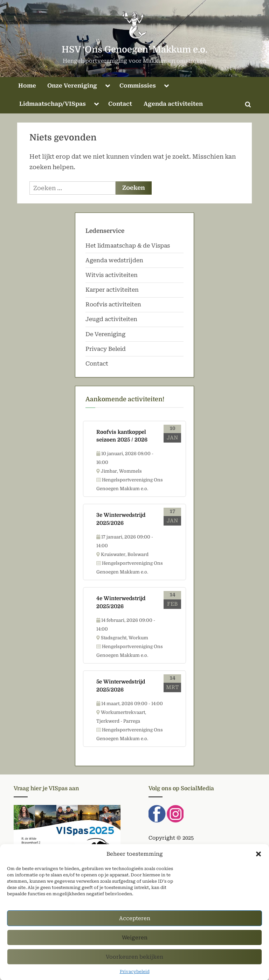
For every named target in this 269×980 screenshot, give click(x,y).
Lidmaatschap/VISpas (53, 104)
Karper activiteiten (112, 290)
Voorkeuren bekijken (134, 966)
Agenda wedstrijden (114, 260)
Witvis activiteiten (112, 275)
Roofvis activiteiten (113, 304)
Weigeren (135, 947)
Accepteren (135, 927)
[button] (258, 863)
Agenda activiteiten (173, 104)
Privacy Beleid (106, 349)
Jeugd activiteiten (111, 319)
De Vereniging (105, 334)
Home (27, 86)
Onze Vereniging (72, 86)
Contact (120, 104)
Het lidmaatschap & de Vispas (128, 246)
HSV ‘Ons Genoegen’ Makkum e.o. (134, 50)
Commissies (138, 86)
